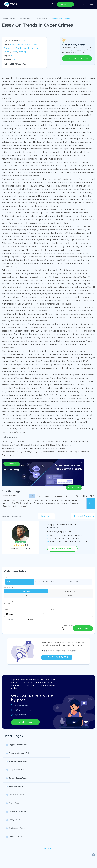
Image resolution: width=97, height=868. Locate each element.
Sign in (81, 4)
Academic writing (14, 582)
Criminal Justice (23, 48)
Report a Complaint (12, 858)
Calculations (74, 582)
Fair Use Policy (39, 863)
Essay (22, 41)
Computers (9, 48)
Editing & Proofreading (45, 582)
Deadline (8, 609)
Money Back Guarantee (43, 858)
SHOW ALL (47, 830)
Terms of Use (9, 849)
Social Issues (17, 45)
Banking (23, 52)
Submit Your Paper (57, 656)
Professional (71, 595)
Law (26, 45)
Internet (33, 45)
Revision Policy (40, 853)
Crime (14, 52)
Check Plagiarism (74, 474)
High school (26, 591)
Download (46, 516)
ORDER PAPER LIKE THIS (77, 58)
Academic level (10, 588)
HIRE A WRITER (65, 4)
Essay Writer (69, 817)
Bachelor (26, 595)
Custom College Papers (43, 822)
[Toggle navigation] (92, 4)
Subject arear (9, 604)
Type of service (11, 577)
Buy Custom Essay (71, 813)
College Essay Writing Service (16, 817)
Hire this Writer (62, 549)
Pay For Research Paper (13, 813)
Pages (52, 609)
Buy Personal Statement (13, 822)
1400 (14, 60)
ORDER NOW (25, 721)
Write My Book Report (43, 817)
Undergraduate (71, 591)
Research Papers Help (42, 813)
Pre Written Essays (71, 822)
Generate (12, 475)
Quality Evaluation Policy (14, 863)
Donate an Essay (10, 844)
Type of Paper (10, 601)
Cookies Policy (10, 853)
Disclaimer (38, 844)
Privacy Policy (39, 849)
